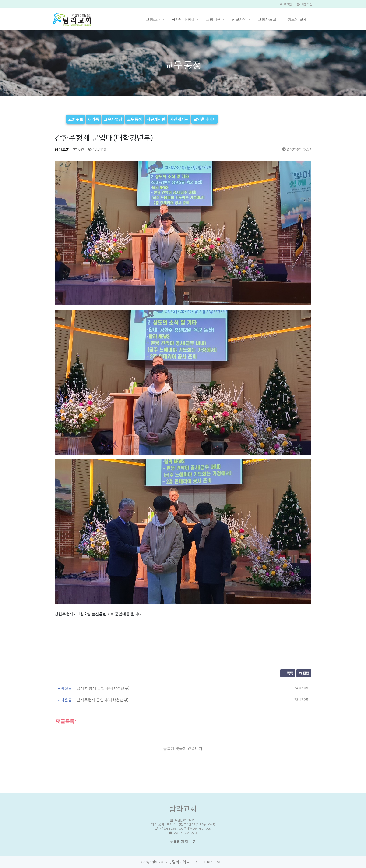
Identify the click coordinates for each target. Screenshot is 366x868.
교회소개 (154, 19)
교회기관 (214, 19)
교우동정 (134, 119)
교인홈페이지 (204, 119)
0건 (79, 149)
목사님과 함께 (184, 19)
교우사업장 (113, 119)
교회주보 (76, 119)
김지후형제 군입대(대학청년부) (102, 699)
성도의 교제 (298, 19)
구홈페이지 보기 (183, 841)
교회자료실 (267, 19)
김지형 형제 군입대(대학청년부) (103, 688)
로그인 (286, 4)
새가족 (93, 119)
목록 (288, 673)
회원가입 (304, 4)
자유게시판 (156, 119)
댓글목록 (65, 721)
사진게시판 (179, 119)
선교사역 (240, 19)
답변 (304, 673)
